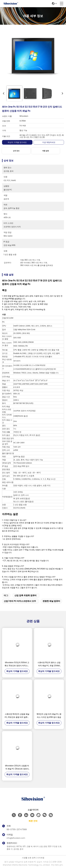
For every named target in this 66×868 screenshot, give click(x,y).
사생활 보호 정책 (29, 858)
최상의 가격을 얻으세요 (17, 142)
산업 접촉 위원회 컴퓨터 (26, 595)
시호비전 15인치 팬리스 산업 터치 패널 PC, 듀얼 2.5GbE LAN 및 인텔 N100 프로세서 (49, 664)
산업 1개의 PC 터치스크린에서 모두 (20, 601)
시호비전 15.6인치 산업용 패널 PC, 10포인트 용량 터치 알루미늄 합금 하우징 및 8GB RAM (17, 716)
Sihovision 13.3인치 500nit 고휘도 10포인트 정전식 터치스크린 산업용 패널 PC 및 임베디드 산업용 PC (17, 664)
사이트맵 (41, 858)
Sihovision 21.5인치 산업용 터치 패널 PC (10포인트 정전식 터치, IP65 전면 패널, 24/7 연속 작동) (17, 767)
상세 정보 (16, 151)
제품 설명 (46, 151)
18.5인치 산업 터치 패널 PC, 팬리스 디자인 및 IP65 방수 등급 (49, 716)
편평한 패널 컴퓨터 (51, 601)
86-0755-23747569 (17, 829)
